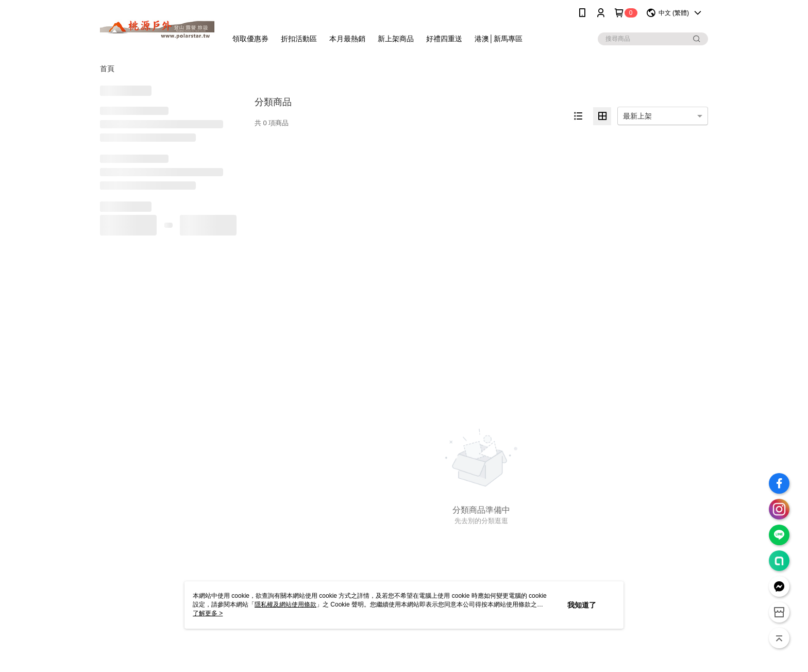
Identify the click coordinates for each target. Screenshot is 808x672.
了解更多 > (208, 613)
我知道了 (582, 605)
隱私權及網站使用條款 (285, 604)
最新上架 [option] (637, 116)
